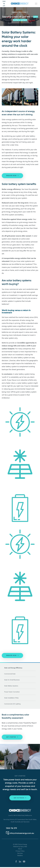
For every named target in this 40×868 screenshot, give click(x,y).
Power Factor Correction (12, 692)
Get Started (12, 737)
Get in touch (20, 798)
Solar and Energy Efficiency (13, 668)
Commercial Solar (10, 674)
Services (20, 853)
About (20, 849)
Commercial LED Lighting (12, 704)
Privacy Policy (20, 851)
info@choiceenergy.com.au (20, 833)
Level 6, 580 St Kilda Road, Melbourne (20, 815)
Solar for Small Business (12, 680)
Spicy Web (24, 846)
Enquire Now (13, 175)
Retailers (20, 855)
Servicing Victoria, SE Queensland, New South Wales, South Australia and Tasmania (20, 821)
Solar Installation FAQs (11, 698)
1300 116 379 (4, 4)
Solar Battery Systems (11, 686)
